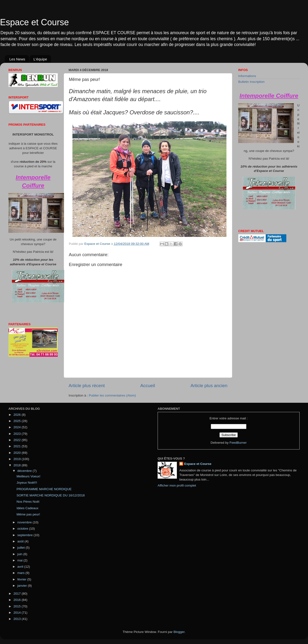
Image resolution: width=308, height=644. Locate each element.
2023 (18, 434)
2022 (18, 440)
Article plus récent (87, 386)
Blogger (179, 632)
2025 (18, 421)
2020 (18, 453)
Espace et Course (34, 22)
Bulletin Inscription (251, 82)
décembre (25, 471)
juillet (22, 548)
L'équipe (40, 59)
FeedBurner (238, 443)
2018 (18, 465)
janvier (23, 586)
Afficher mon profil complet (177, 485)
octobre (23, 529)
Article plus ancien (209, 386)
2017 (18, 594)
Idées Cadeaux (28, 508)
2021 (18, 446)
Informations (247, 76)
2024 (18, 427)
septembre (26, 535)
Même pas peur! (28, 514)
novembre (25, 522)
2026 (18, 415)
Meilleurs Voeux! (29, 476)
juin (20, 554)
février (22, 579)
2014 (18, 613)
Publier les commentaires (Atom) (112, 395)
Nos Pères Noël (28, 502)
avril (21, 567)
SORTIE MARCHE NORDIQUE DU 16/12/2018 (51, 495)
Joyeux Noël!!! (27, 483)
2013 (18, 619)
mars (21, 573)
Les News (17, 59)
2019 (18, 459)
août (21, 541)
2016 (18, 600)
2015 (18, 606)
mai (20, 560)
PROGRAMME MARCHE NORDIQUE (44, 489)
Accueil (148, 386)
